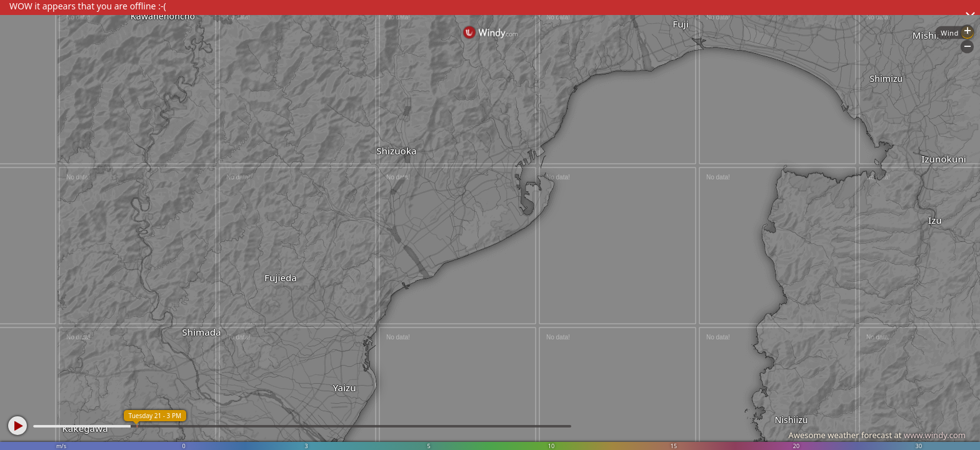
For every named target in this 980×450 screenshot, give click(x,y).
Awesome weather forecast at (877, 435)
